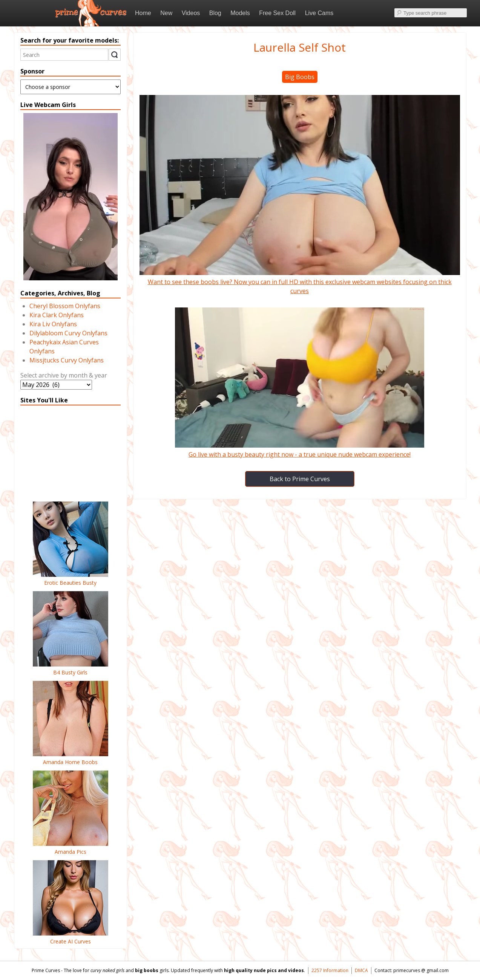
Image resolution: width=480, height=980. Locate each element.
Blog (215, 13)
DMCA (361, 970)
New (166, 13)
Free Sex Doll (277, 13)
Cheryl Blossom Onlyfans (65, 306)
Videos (191, 13)
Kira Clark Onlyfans (57, 315)
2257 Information (330, 970)
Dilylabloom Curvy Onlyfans (68, 333)
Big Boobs (300, 77)
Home (143, 13)
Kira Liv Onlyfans (53, 324)
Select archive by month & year (64, 375)
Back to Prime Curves (300, 479)
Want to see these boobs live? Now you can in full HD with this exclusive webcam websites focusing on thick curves (300, 282)
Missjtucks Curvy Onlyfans (67, 360)
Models (240, 13)
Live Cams (319, 13)
